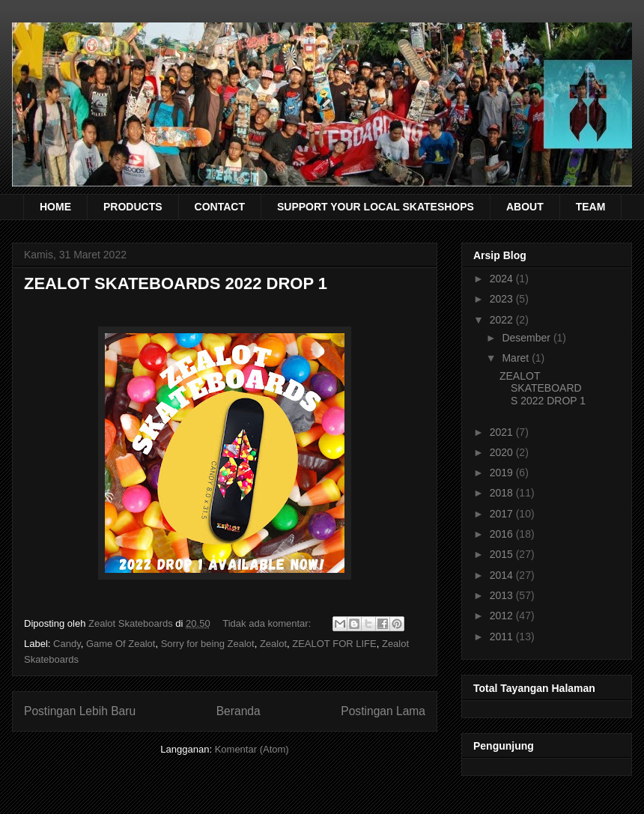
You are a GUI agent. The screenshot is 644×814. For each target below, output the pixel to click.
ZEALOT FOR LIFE (334, 644)
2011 (503, 637)
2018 (503, 493)
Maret (517, 358)
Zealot (273, 644)
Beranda (239, 711)
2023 (503, 299)
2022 (503, 320)
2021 (503, 432)
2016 (503, 534)
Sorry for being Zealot (208, 644)
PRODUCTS (133, 207)
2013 (503, 595)
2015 (503, 554)
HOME (55, 207)
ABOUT (525, 207)
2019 (503, 473)
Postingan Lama (383, 711)
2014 (503, 575)
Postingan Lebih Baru (80, 711)
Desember (527, 338)
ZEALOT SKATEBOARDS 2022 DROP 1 (176, 283)
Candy (67, 644)
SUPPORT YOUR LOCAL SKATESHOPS (376, 207)
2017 (503, 514)
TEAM (591, 207)
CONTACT (220, 207)
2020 (503, 452)
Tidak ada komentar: (268, 623)
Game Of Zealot (121, 644)
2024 (503, 279)
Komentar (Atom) (252, 749)
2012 (503, 616)
